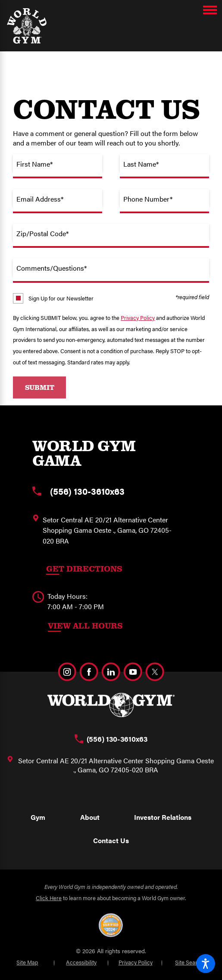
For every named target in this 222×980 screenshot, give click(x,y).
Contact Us (111, 840)
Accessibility (81, 962)
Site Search (189, 962)
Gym (38, 817)
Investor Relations (163, 817)
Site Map (27, 962)
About (90, 817)
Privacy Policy (138, 318)
